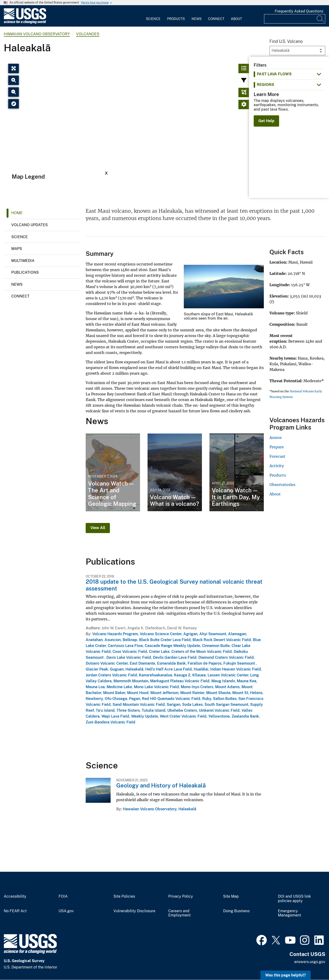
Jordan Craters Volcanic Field (111, 675)
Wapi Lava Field (115, 716)
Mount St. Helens (247, 693)
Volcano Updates (30, 225)
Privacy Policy (181, 896)
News (197, 19)
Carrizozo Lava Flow (125, 646)
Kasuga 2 (182, 675)
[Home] (25, 23)
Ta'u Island (105, 710)
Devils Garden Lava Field (175, 657)
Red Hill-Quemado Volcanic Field (171, 699)
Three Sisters (128, 710)
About (236, 19)
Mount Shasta (218, 693)
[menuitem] (153, 16)
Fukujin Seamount (240, 663)
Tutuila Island (154, 710)
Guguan (117, 669)
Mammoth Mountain (131, 681)
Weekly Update (144, 716)
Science (153, 19)
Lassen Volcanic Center (228, 675)
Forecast (277, 456)
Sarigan (173, 705)
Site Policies (124, 896)
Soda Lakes (192, 705)
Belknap (130, 640)
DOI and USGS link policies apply (294, 899)
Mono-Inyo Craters (197, 687)
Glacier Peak (97, 669)
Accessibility (15, 896)
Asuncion (113, 640)
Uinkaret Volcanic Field (219, 710)
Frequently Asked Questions (299, 11)
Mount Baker (114, 693)
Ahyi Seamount (213, 634)
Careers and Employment (179, 913)
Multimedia (23, 261)
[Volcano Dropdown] (297, 51)
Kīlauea (199, 675)
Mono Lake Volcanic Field (156, 687)
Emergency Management (289, 913)
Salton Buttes (225, 699)
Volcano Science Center (161, 634)
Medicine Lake (119, 687)
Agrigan (190, 634)
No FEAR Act (15, 911)
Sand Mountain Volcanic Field (139, 705)
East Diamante (142, 663)
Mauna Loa (95, 687)
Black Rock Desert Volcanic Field (222, 640)
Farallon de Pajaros (205, 663)
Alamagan (237, 634)
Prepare (277, 447)
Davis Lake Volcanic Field (129, 657)
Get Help (266, 121)
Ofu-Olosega (116, 699)
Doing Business (236, 911)
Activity (277, 466)
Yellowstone (219, 716)
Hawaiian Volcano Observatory (37, 34)
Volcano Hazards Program (115, 634)
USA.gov (66, 911)
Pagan (134, 699)
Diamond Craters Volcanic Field (226, 657)
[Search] (321, 19)
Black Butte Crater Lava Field (165, 640)
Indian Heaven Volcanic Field (236, 669)
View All (98, 528)
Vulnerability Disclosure (134, 911)
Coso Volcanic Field (130, 652)
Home (17, 213)
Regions (265, 85)
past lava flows (274, 74)
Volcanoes (88, 34)
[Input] (295, 19)
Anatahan (94, 640)
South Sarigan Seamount (226, 705)
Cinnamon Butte (216, 646)
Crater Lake (159, 652)
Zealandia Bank (245, 716)
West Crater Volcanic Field (183, 716)
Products (176, 19)
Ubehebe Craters (182, 710)
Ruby (207, 699)
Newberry (94, 699)
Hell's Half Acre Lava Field (169, 669)
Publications (25, 272)
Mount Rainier (192, 693)
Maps (17, 249)
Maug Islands (223, 681)
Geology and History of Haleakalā (161, 785)
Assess (276, 438)
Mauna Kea (247, 681)
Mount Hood (138, 693)
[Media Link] (224, 287)
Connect (216, 19)
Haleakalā (134, 669)
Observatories (282, 485)
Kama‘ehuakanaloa (155, 675)
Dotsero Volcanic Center (107, 663)
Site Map (231, 896)
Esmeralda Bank (171, 663)
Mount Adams (227, 687)
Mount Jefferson (164, 693)
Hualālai (201, 669)
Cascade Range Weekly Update (172, 646)
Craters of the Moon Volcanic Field (202, 652)
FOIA (63, 896)
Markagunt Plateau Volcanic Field (180, 681)
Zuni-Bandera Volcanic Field (110, 722)
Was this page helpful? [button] (286, 975)
